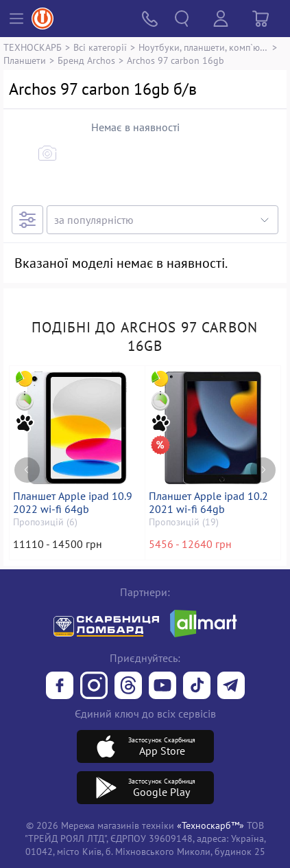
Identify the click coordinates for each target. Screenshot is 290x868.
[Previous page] (27, 470)
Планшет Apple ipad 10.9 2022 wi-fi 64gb (73, 503)
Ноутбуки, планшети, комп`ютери (204, 47)
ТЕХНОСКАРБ (33, 47)
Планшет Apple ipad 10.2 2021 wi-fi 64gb (208, 503)
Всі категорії (100, 47)
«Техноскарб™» (210, 825)
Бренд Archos (86, 60)
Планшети (25, 60)
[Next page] (263, 470)
